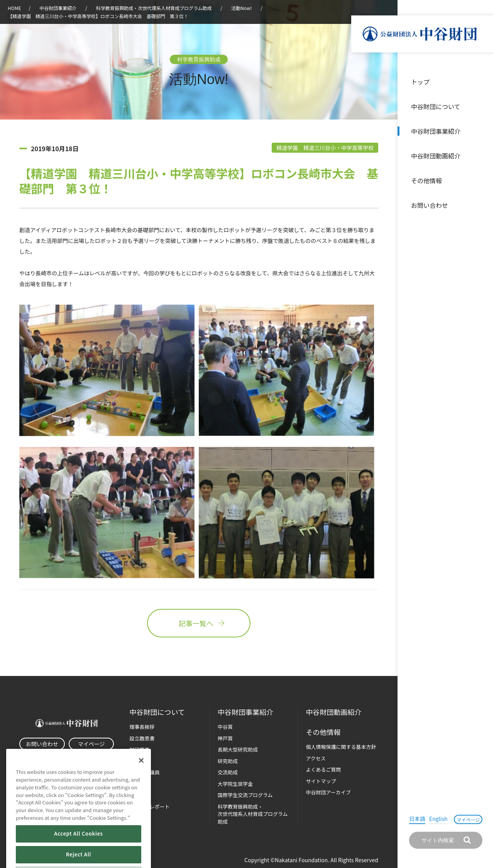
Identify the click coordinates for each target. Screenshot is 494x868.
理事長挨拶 (142, 727)
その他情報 (426, 180)
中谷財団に (157, 712)
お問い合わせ (430, 205)
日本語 (417, 819)
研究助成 (228, 761)
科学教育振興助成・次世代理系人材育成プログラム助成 (154, 8)
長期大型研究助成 (238, 749)
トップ (420, 82)
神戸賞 (225, 738)
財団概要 (139, 749)
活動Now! (241, 8)
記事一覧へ (199, 623)
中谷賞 (225, 727)
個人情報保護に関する (341, 747)
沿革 (483, 156)
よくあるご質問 (323, 769)
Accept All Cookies (78, 852)
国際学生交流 (245, 795)
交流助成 (228, 772)
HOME (14, 8)
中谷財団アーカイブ (328, 792)
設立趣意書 (142, 738)
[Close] (141, 779)
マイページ (468, 820)
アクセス (316, 758)
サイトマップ (321, 781)
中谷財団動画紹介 (436, 156)
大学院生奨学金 (235, 784)
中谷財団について (436, 106)
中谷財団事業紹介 (436, 131)
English (438, 819)
